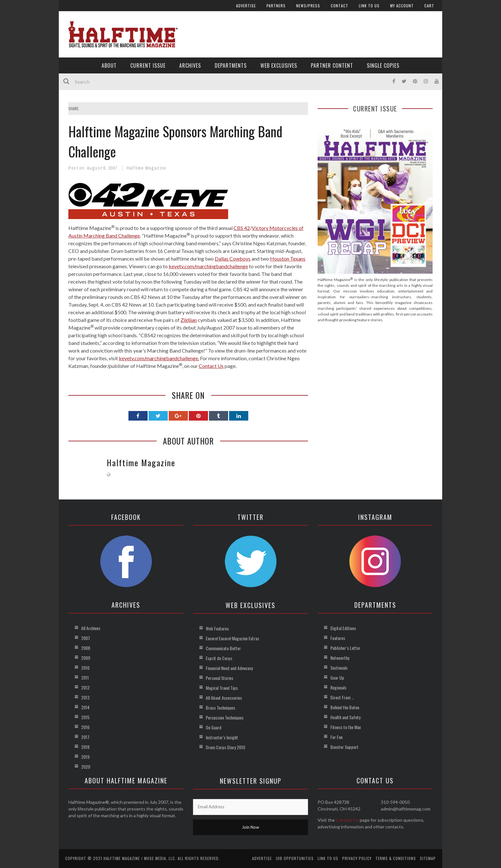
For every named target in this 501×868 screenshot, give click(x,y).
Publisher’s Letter (345, 648)
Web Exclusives (279, 65)
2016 (85, 727)
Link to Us (369, 6)
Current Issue (148, 65)
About (109, 65)
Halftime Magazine (146, 168)
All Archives (91, 628)
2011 (85, 678)
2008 (86, 648)
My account (402, 6)
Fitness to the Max (346, 727)
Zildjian (189, 320)
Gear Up (337, 678)
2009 (86, 658)
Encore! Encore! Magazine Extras (232, 638)
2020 (86, 767)
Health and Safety (345, 717)
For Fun (336, 737)
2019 (85, 757)
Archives (190, 65)
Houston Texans (288, 259)
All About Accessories (224, 698)
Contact (339, 6)
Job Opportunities (295, 858)
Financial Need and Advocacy (229, 668)
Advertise (246, 6)
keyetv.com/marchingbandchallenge (208, 266)
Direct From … (342, 697)
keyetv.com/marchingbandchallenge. (159, 358)
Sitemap (428, 858)
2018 (85, 747)
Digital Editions (343, 628)
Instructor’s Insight (222, 737)
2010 (85, 668)
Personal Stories (220, 678)
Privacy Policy (357, 858)
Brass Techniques (220, 708)
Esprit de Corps (219, 658)
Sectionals (339, 668)
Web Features (217, 628)
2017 (85, 737)
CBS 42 (242, 228)
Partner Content (332, 65)
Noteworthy (340, 658)
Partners (276, 6)
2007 (86, 638)
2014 (85, 707)
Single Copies (383, 65)
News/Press (308, 6)
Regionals (338, 687)
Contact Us (211, 366)
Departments (231, 65)
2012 (85, 687)
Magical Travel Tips (222, 688)
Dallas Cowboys (233, 259)
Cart (429, 6)
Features (338, 638)
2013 (85, 697)
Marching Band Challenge (111, 236)
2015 (85, 717)
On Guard (214, 727)
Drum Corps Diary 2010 (225, 747)
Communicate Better (223, 648)
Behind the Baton (345, 707)
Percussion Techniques (225, 717)
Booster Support (344, 747)
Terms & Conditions (396, 858)
